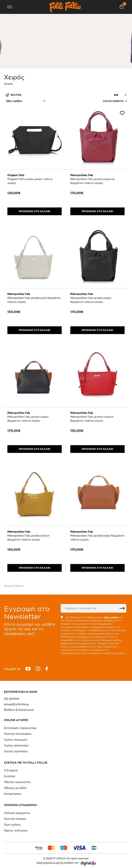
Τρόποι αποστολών (16, 745)
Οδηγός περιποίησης (17, 782)
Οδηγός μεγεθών (15, 788)
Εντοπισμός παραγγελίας (20, 728)
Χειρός (8, 586)
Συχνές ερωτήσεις (16, 751)
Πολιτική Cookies (15, 819)
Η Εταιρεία (11, 770)
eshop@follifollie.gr (16, 704)
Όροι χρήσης (12, 825)
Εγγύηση (10, 776)
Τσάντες (18, 586)
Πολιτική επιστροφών (18, 734)
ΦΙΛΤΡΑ (13, 95)
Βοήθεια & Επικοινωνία (19, 710)
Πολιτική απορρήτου (17, 813)
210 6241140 (12, 699)
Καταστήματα (13, 794)
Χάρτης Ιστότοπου (16, 830)
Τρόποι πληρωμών (16, 740)
